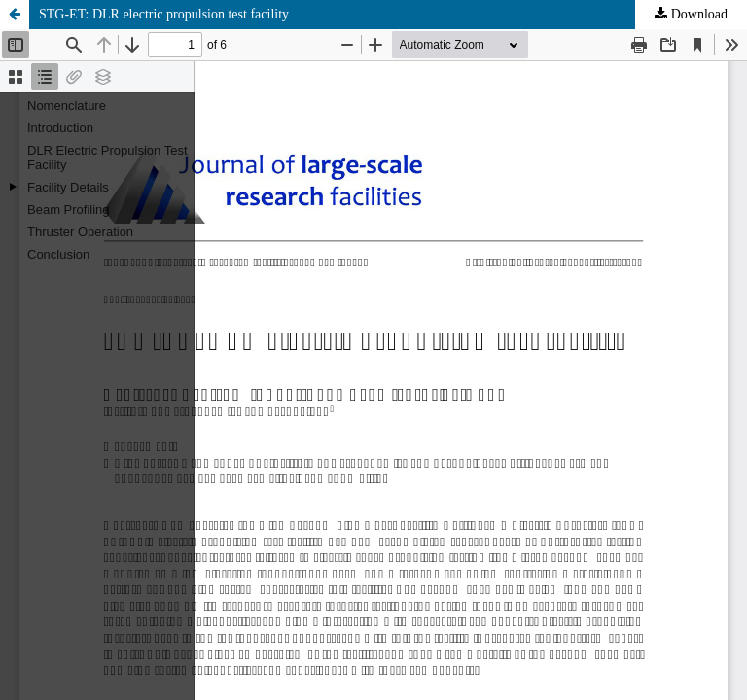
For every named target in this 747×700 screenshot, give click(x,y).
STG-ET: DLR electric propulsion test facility (164, 14)
